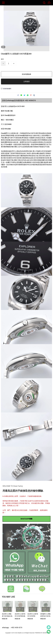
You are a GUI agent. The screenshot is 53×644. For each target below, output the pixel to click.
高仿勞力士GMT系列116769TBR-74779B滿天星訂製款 (33, 622)
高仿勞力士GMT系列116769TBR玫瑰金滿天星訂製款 (20, 622)
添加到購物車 (26, 81)
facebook (18, 103)
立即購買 (26, 89)
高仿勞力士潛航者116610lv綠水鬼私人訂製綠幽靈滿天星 (7, 622)
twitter (24, 103)
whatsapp (28, 103)
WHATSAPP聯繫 (26, 526)
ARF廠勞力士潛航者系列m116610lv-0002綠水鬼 (45, 622)
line (21, 103)
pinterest (31, 103)
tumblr (34, 103)
